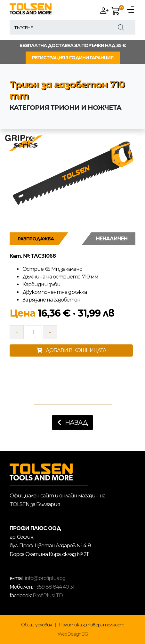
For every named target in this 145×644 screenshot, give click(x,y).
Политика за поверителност (92, 625)
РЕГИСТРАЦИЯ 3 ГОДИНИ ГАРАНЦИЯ (73, 58)
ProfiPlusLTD (48, 596)
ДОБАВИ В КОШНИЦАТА (71, 350)
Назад (72, 423)
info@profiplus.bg (45, 578)
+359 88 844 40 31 (54, 587)
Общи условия (36, 625)
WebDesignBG (73, 634)
